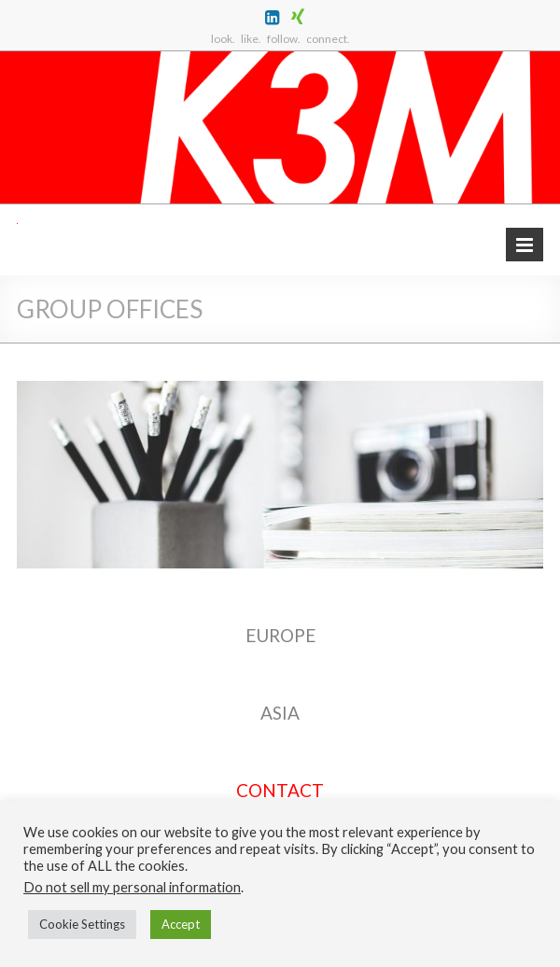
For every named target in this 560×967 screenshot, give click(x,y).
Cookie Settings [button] (82, 924)
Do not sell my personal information (132, 887)
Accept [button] (181, 924)
